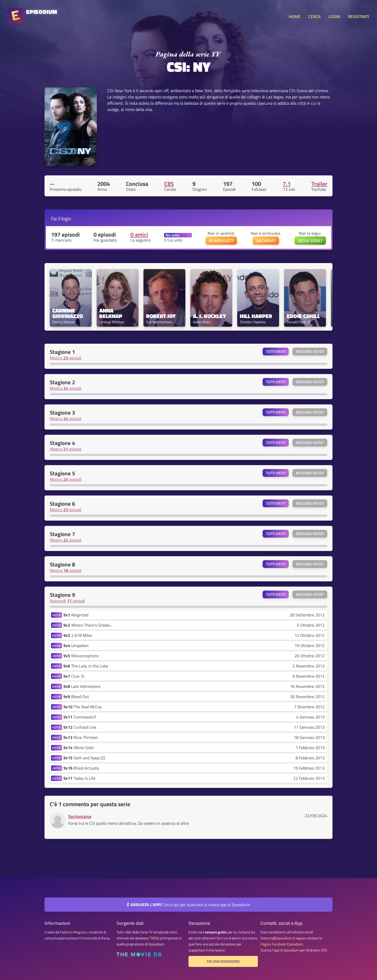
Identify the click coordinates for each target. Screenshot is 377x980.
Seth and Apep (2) (84, 758)
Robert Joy (161, 316)
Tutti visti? (276, 352)
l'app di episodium (286, 950)
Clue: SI (74, 676)
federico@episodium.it (278, 938)
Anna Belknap (111, 313)
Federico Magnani (74, 932)
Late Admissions (82, 686)
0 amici (139, 235)
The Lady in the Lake (86, 666)
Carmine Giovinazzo (68, 313)
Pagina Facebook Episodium (282, 944)
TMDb (154, 938)
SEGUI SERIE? (310, 241)
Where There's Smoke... (88, 625)
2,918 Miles (78, 635)
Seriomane (80, 816)
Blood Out (76, 697)
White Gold (78, 748)
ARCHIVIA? (266, 241)
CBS (169, 184)
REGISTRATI (359, 16)
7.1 (287, 184)
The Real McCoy (83, 707)
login (66, 218)
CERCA (315, 16)
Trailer (319, 184)
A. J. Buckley (209, 316)
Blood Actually (81, 768)
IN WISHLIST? (221, 241)
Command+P (80, 717)
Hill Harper (256, 316)
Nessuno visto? (310, 352)
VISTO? (57, 615)
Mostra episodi (66, 358)
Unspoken (76, 645)
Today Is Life (79, 778)
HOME (295, 16)
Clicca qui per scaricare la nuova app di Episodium (188, 905)
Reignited (76, 615)
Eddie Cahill (303, 316)
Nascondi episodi (67, 601)
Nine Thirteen (81, 737)
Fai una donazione (223, 961)
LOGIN (334, 16)
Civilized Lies (80, 727)
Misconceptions (81, 656)
